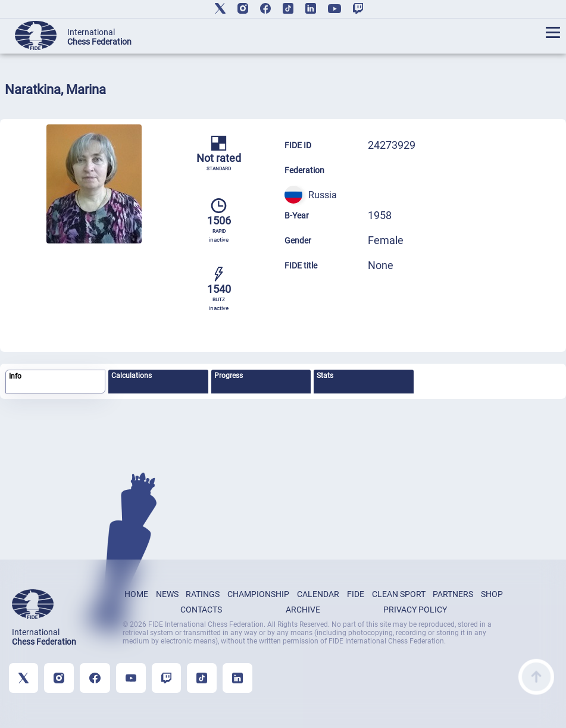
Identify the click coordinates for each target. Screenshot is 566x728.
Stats (325, 376)
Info (15, 376)
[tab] (55, 382)
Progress (229, 376)
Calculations (132, 376)
